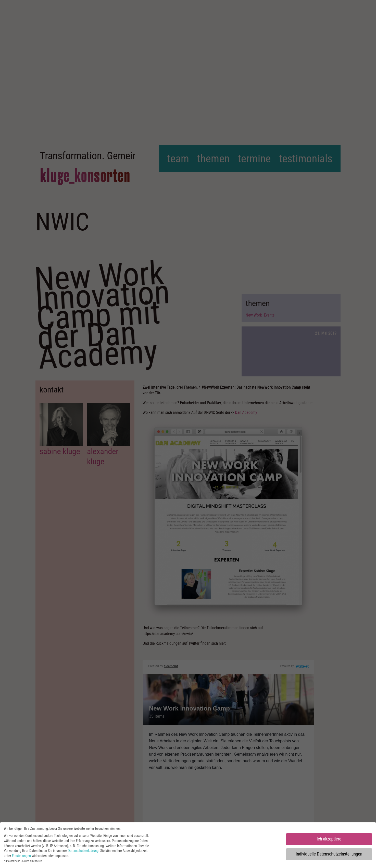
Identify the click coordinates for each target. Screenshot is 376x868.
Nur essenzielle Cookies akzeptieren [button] (23, 861)
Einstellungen (21, 856)
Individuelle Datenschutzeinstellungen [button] (329, 854)
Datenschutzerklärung (83, 851)
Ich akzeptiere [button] (329, 839)
